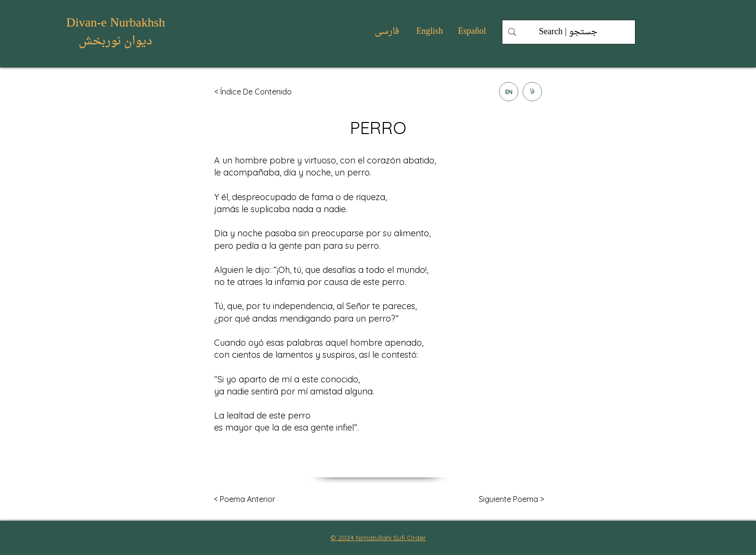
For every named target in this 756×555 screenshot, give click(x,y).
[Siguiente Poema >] (511, 500)
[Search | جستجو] (568, 32)
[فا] (532, 92)
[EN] (509, 92)
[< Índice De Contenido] (256, 92)
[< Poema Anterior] (245, 500)
